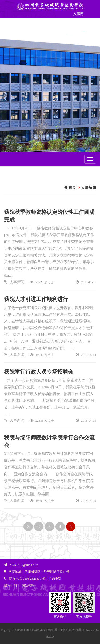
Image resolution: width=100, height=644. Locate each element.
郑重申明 (10, 586)
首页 (70, 188)
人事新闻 (89, 188)
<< (28, 527)
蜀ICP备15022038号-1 (69, 630)
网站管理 (28, 586)
